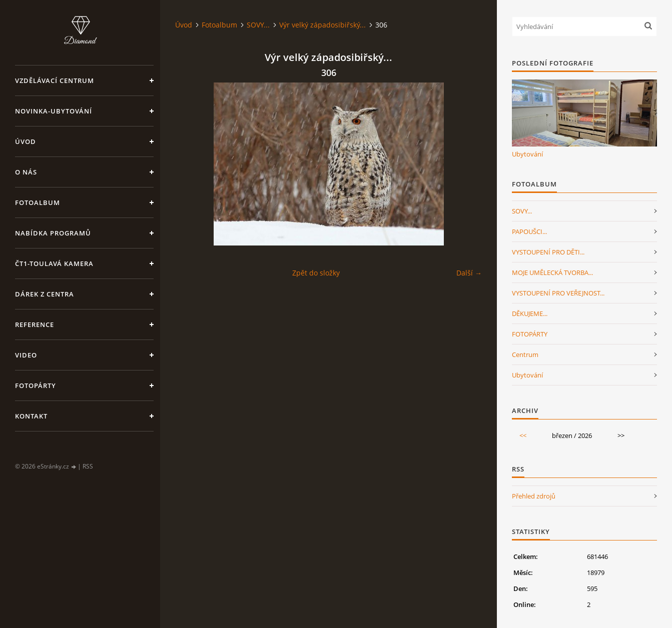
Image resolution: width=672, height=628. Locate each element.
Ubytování (527, 154)
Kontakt (31, 416)
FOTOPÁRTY (530, 334)
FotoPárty (36, 385)
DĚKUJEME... (530, 313)
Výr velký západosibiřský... (322, 25)
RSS (88, 466)
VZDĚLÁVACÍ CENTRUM (55, 80)
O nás (26, 172)
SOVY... (258, 25)
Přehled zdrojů (534, 496)
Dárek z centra (45, 294)
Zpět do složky (316, 273)
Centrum (525, 354)
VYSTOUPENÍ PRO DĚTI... (548, 252)
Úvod (26, 141)
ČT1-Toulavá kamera (54, 263)
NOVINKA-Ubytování (54, 111)
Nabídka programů (53, 233)
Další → (469, 273)
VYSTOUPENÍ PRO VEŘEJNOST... (558, 293)
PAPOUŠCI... (529, 231)
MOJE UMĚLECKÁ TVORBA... (552, 272)
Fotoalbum (38, 202)
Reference (35, 324)
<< (523, 435)
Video (26, 355)
